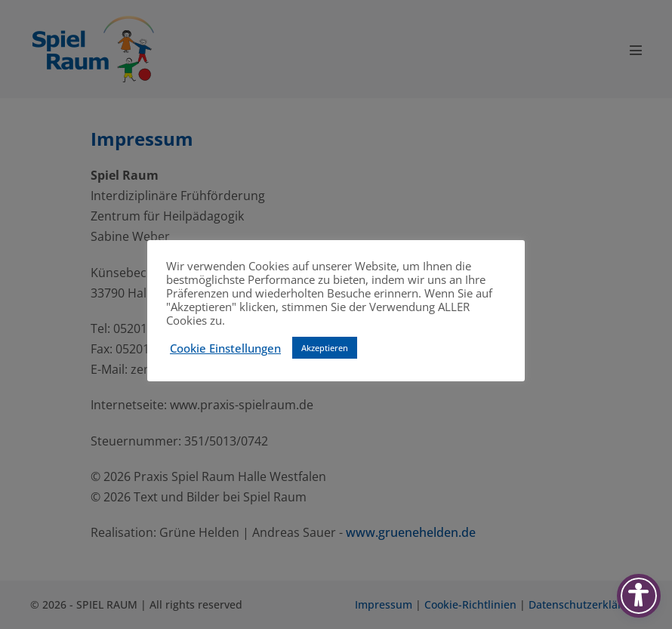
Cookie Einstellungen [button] (225, 348)
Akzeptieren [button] (325, 348)
